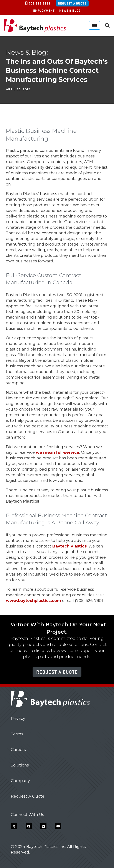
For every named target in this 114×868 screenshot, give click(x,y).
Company (20, 781)
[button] (107, 25)
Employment (44, 10)
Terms (17, 734)
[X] (14, 826)
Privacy (18, 719)
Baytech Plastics (69, 546)
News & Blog (70, 10)
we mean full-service (58, 452)
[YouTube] (58, 826)
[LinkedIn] (43, 826)
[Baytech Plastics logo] (35, 25)
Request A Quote (28, 796)
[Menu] (94, 25)
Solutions (20, 765)
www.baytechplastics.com (33, 601)
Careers (18, 750)
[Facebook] (29, 826)
